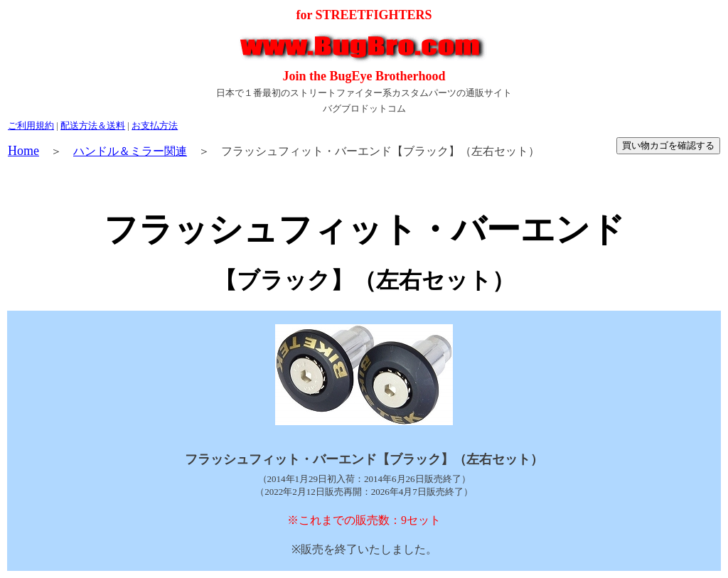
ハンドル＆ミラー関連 (130, 151)
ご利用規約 (31, 125)
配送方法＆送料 (93, 125)
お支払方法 (155, 125)
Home (23, 151)
